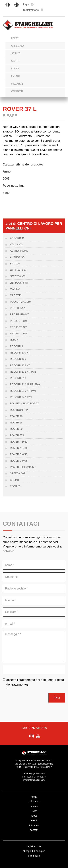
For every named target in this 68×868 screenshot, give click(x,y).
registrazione (33, 10)
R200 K (14, 340)
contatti (17, 91)
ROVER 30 (16, 429)
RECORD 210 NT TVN (23, 391)
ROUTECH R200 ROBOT (24, 403)
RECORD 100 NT (20, 353)
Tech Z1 (15, 486)
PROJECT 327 (18, 327)
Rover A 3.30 (18, 448)
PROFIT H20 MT (19, 314)
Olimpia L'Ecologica (34, 851)
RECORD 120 (18, 359)
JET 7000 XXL (18, 276)
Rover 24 (16, 423)
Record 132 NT (20, 365)
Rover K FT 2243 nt (23, 467)
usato (15, 61)
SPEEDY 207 (18, 473)
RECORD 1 (17, 346)
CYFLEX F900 (18, 270)
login (28, 4)
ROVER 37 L (17, 435)
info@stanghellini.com (34, 780)
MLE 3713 (16, 295)
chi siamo (17, 46)
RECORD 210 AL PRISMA (25, 384)
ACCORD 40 (17, 238)
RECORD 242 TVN (21, 397)
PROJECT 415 (18, 333)
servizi (16, 53)
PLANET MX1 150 (20, 302)
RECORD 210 (18, 378)
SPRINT (15, 480)
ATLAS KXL (17, 244)
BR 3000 (15, 264)
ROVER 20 (16, 416)
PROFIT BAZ (17, 308)
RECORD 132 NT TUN (23, 372)
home (34, 797)
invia (57, 698)
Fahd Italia (34, 856)
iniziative (17, 84)
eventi (16, 76)
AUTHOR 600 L (19, 251)
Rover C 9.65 (19, 461)
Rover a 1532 (19, 442)
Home (15, 38)
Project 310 (18, 321)
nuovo (16, 69)
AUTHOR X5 (17, 257)
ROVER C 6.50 (19, 454)
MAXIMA (15, 289)
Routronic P (19, 410)
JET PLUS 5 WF (19, 283)
